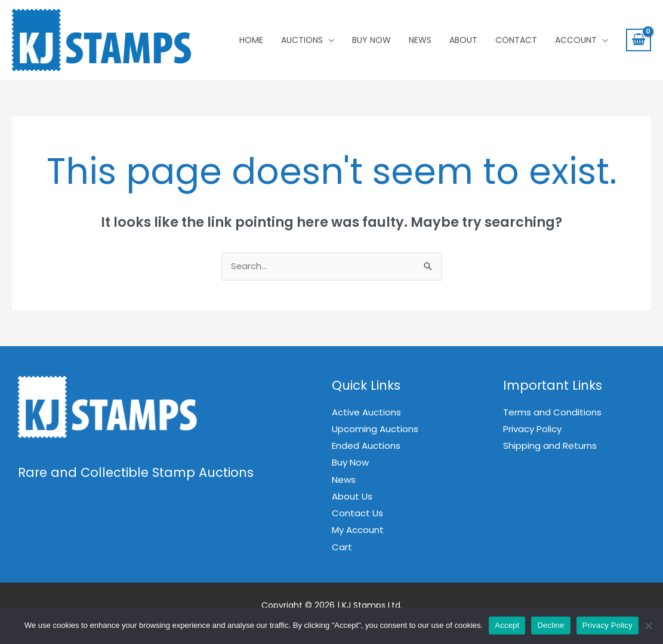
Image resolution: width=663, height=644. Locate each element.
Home (251, 40)
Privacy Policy (532, 430)
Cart (342, 546)
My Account (358, 530)
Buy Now (371, 40)
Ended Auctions (366, 446)
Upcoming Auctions (375, 430)
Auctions (302, 40)
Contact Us (357, 513)
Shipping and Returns (550, 446)
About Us (352, 496)
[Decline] (648, 625)
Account (576, 40)
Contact (516, 40)
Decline (551, 625)
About (463, 40)
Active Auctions (366, 413)
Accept (507, 625)
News (420, 40)
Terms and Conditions (552, 413)
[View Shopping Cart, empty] (639, 40)
